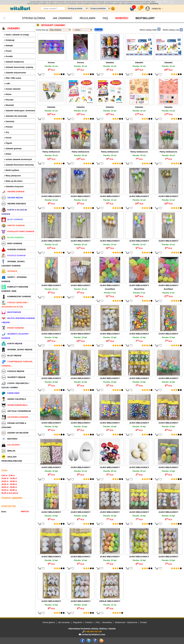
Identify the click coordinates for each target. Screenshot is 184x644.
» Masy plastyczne (12, 176)
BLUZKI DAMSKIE (13, 237)
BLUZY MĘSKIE (12, 356)
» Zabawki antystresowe (15, 73)
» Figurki (8, 143)
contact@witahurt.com (93, 634)
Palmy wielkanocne (51, 152)
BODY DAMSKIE (12, 243)
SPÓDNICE (9, 271)
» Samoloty (9, 121)
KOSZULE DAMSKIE (14, 255)
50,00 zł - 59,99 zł (9, 490)
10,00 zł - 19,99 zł (9, 478)
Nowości (122, 18)
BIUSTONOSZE (11, 312)
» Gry (7, 132)
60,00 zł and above (10, 493)
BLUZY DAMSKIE (12, 219)
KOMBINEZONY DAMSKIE (16, 297)
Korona (51, 62)
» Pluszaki (9, 100)
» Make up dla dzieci (13, 181)
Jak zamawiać (62, 18)
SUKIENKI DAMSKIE (14, 249)
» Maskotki (9, 105)
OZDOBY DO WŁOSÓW (15, 433)
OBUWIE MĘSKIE (12, 198)
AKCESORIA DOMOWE (15, 417)
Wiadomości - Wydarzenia (126, 622)
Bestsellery (107, 622)
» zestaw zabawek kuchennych (18, 159)
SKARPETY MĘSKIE (13, 377)
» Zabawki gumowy (13, 149)
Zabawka (110, 62)
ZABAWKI (11, 28)
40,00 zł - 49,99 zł (9, 487)
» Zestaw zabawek (12, 89)
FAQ (105, 18)
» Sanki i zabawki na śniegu (17, 35)
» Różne (8, 94)
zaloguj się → (157, 8)
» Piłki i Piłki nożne (13, 78)
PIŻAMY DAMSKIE (13, 328)
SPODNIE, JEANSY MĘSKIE (17, 350)
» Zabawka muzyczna (14, 186)
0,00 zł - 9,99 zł (8, 475)
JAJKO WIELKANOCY (51, 196)
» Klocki (8, 138)
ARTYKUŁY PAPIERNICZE (16, 411)
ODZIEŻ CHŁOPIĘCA (14, 399)
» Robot (8, 154)
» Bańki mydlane (12, 170)
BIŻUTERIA (9, 439)
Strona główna (34, 18)
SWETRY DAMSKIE (13, 225)
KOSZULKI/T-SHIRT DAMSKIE (18, 231)
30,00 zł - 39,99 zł (9, 484)
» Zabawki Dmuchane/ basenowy (19, 165)
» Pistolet (8, 127)
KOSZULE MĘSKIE (13, 371)
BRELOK (8, 451)
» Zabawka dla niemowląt (15, 116)
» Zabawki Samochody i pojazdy (19, 67)
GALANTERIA (11, 445)
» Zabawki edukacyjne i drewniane (20, 111)
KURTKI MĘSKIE (12, 344)
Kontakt (144, 622)
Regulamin (87, 18)
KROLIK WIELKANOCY (110, 601)
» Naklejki (9, 45)
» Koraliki (8, 56)
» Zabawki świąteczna (14, 62)
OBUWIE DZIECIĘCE (14, 204)
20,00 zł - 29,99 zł (9, 481)
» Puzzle (8, 51)
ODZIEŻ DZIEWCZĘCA (15, 405)
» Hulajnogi (9, 40)
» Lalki (7, 83)
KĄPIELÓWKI (10, 393)
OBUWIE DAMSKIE (13, 192)
